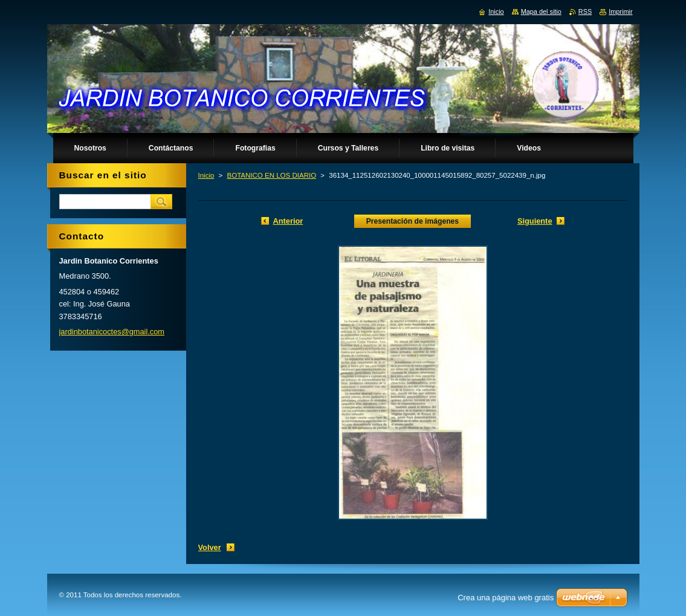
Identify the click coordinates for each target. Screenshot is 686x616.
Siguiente (535, 221)
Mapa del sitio (541, 11)
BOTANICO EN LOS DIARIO (272, 175)
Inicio (206, 175)
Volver (210, 547)
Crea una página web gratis (506, 598)
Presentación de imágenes (413, 221)
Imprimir (620, 11)
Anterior (288, 221)
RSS (585, 11)
